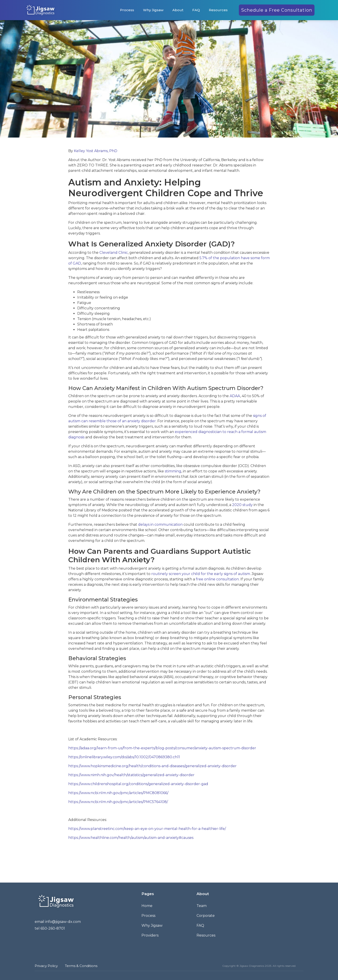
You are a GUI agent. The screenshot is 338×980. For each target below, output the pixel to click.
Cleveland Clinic (114, 253)
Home (147, 906)
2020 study (242, 505)
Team (202, 906)
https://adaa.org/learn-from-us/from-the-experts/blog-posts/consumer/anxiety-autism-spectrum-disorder (162, 748)
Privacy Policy (46, 966)
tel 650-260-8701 (50, 928)
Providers (150, 935)
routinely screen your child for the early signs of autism (201, 574)
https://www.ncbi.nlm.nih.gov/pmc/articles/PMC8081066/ (118, 793)
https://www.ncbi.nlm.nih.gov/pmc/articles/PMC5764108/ (118, 802)
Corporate (206, 916)
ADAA (235, 396)
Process (127, 10)
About (178, 10)
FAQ (196, 10)
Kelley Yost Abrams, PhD (96, 151)
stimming (173, 471)
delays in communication (160, 524)
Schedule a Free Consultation (277, 10)
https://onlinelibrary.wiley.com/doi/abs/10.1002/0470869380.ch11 (124, 757)
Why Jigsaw (153, 10)
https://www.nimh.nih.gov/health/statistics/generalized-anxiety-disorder (131, 775)
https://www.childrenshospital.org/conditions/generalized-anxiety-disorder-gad (138, 784)
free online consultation (217, 579)
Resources (218, 10)
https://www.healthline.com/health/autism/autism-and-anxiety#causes (131, 838)
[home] (40, 10)
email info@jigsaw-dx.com (58, 922)
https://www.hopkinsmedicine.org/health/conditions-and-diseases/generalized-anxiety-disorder (152, 766)
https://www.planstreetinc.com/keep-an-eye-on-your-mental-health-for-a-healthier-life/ (147, 829)
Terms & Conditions (81, 966)
